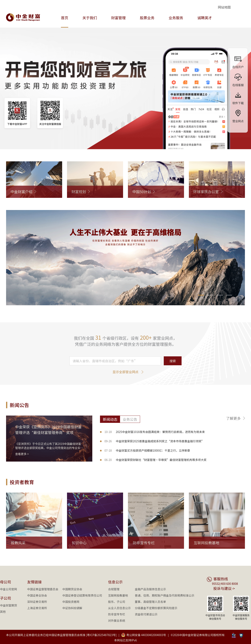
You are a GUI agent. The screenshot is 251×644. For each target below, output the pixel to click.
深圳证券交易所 (37, 602)
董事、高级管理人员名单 (150, 602)
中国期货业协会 (72, 589)
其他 (3, 612)
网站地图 (224, 7)
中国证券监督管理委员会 (43, 589)
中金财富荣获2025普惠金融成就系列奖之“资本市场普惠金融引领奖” (154, 441)
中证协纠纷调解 (72, 608)
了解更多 (233, 418)
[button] (201, 295)
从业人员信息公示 (119, 608)
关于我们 (90, 18)
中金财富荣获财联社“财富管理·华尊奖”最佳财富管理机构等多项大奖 (155, 460)
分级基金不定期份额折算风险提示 (156, 608)
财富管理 (118, 18)
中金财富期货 (9, 605)
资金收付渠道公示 (146, 614)
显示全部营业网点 (125, 372)
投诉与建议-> (224, 588)
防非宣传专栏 (117, 614)
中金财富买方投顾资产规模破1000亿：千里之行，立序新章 (147, 450)
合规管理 (114, 589)
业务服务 (176, 18)
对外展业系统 (117, 620)
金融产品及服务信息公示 (150, 589)
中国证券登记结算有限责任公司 (82, 595)
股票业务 (147, 18)
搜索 (173, 361)
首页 (65, 18)
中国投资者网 (71, 602)
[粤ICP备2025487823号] (101, 635)
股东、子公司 (117, 602)
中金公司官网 (9, 589)
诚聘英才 (205, 18)
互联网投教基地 (118, 595)
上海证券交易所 (37, 608)
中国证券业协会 (37, 595)
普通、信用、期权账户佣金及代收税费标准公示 (165, 595)
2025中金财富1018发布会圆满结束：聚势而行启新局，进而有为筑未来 (155, 432)
